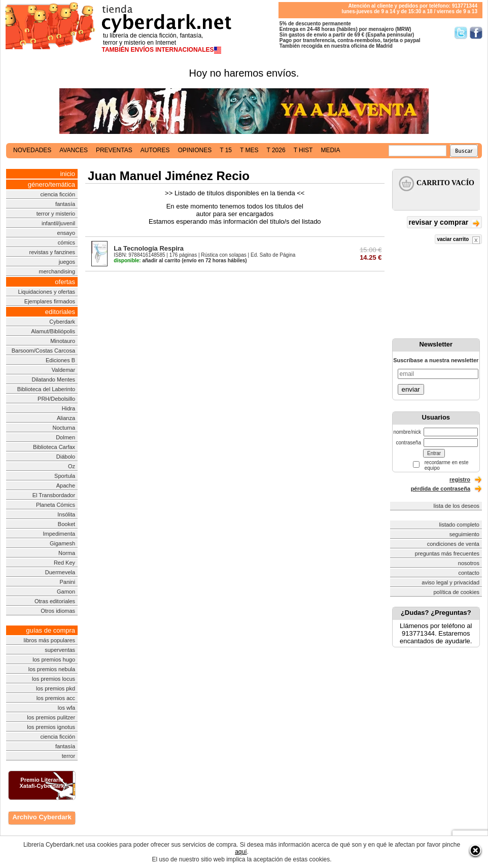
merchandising (57, 271)
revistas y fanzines (52, 252)
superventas (60, 650)
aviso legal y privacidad (450, 582)
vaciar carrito (458, 240)
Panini (68, 582)
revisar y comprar (444, 223)
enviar (411, 389)
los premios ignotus (51, 727)
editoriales (60, 312)
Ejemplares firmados (50, 301)
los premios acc (56, 698)
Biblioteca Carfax (54, 447)
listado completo (460, 525)
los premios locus (54, 679)
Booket (66, 524)
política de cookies (457, 592)
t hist (303, 150)
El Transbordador (54, 495)
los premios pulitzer (51, 717)
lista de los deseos (457, 506)
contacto (469, 573)
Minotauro (63, 341)
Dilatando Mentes (53, 379)
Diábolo (66, 457)
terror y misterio (56, 214)
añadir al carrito (147, 261)
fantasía (65, 204)
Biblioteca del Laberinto (46, 389)
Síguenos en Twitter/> (461, 33)
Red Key (64, 563)
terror (68, 756)
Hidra (68, 408)
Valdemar (63, 370)
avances (74, 150)
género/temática (51, 184)
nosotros (469, 563)
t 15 (226, 150)
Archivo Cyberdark (42, 817)
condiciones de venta (453, 544)
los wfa (66, 708)
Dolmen (65, 437)
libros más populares (50, 640)
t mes (249, 150)
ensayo (66, 233)
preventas (114, 150)
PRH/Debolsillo (56, 399)
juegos (67, 262)
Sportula (65, 476)
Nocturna (64, 428)
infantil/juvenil (58, 223)
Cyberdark (62, 322)
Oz (72, 466)
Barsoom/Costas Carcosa (43, 351)
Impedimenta (59, 534)
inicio (67, 174)
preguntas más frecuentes (447, 553)
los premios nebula (52, 669)
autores (155, 150)
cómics (66, 242)
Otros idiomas (58, 611)
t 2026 (276, 150)
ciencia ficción (58, 194)
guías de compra (50, 630)
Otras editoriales (55, 601)
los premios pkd (56, 688)
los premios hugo (54, 659)
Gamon (66, 592)
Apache (66, 485)
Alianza (66, 418)
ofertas (65, 282)
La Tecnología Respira (149, 248)
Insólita (66, 514)
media (330, 150)
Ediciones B (60, 360)
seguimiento (464, 534)
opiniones (195, 150)
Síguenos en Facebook (476, 33)
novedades (32, 150)
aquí (241, 852)
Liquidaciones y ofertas (47, 292)
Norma (67, 553)
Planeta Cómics (56, 505)
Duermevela (60, 572)
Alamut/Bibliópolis (53, 331)
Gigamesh (62, 543)
